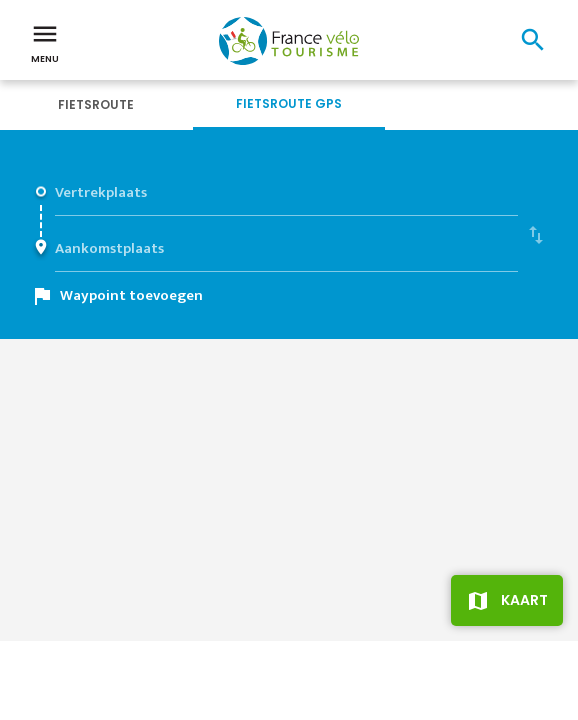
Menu (45, 42)
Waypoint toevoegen (131, 295)
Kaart (524, 600)
